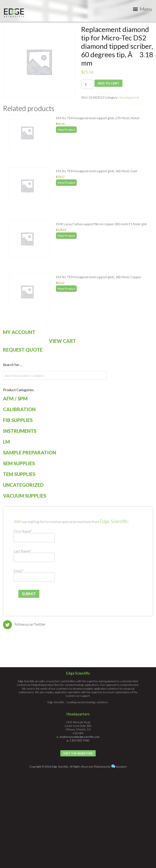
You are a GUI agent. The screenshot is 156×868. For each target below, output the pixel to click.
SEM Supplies (19, 463)
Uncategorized (129, 97)
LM (6, 442)
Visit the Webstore (78, 753)
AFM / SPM (15, 398)
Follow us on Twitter (30, 624)
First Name (23, 531)
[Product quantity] (87, 84)
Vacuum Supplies (25, 496)
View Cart (62, 341)
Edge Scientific (14, 13)
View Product (66, 130)
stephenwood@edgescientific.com (79, 737)
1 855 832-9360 (79, 740)
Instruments (20, 431)
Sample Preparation (30, 452)
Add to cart (108, 83)
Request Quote (23, 350)
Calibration (19, 409)
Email (19, 571)
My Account (19, 332)
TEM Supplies (19, 474)
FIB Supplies (18, 420)
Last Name (22, 551)
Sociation (121, 766)
